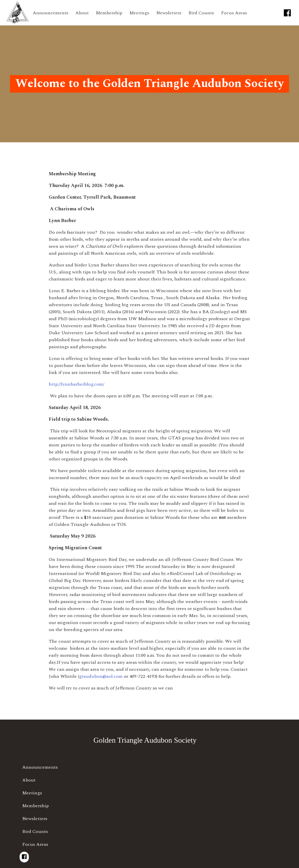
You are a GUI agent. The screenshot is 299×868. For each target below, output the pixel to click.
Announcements (51, 13)
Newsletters (169, 13)
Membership (109, 13)
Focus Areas (234, 13)
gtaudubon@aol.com (101, 676)
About (82, 13)
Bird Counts (201, 13)
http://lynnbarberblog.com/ (77, 384)
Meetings (139, 13)
